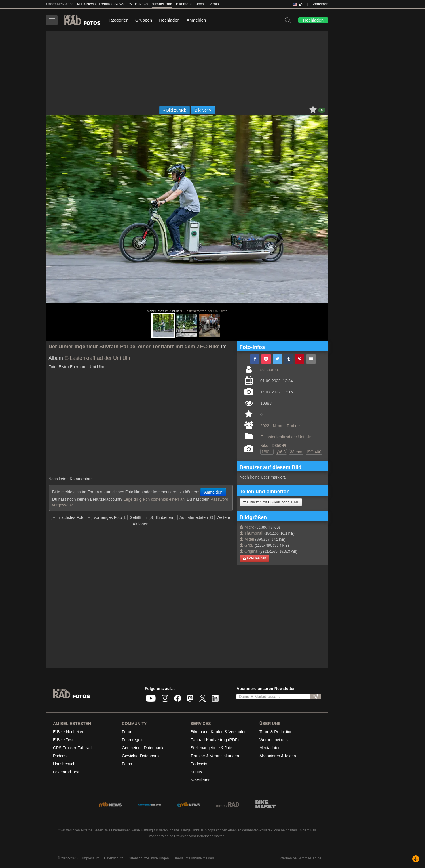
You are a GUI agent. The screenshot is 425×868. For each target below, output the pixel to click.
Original (251, 551)
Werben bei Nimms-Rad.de (301, 858)
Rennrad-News (112, 4)
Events (213, 4)
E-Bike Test (63, 740)
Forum (128, 732)
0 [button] (322, 110)
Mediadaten (270, 748)
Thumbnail (254, 533)
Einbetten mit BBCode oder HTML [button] (271, 502)
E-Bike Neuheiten (69, 732)
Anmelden (320, 4)
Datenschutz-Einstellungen (148, 858)
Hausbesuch (64, 764)
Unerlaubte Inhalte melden (194, 858)
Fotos (127, 764)
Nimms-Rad (162, 4)
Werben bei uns (274, 740)
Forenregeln (133, 740)
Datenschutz (114, 858)
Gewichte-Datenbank (141, 756)
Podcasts (199, 764)
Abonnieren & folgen (278, 756)
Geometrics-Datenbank (143, 748)
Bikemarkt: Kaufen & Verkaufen (219, 732)
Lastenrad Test (66, 772)
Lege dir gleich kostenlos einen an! (155, 499)
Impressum (91, 858)
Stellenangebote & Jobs (212, 748)
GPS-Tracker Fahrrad (72, 748)
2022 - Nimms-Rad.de (280, 426)
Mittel (249, 539)
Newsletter (200, 780)
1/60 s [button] (267, 452)
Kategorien (118, 20)
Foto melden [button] (254, 558)
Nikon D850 (271, 446)
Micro (249, 527)
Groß (249, 545)
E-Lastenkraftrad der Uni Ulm (203, 311)
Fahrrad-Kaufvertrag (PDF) (215, 740)
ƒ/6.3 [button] (281, 452)
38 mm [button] (296, 452)
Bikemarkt (184, 4)
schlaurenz (270, 370)
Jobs (200, 4)
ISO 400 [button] (314, 452)
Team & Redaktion (276, 732)
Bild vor (203, 110)
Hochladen (169, 20)
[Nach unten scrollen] (416, 859)
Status (196, 772)
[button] (284, 446)
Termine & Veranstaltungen (215, 756)
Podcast (60, 756)
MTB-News (86, 4)
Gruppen (144, 20)
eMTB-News (138, 4)
